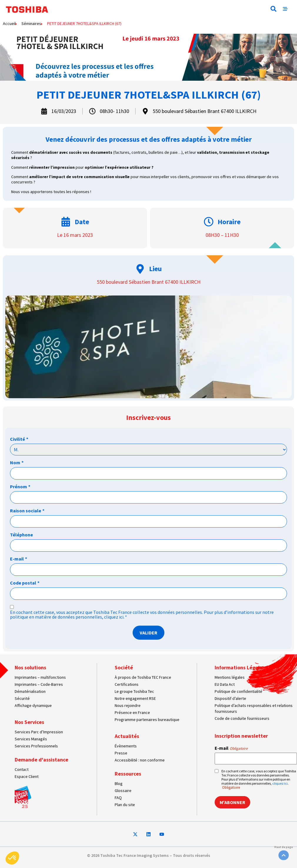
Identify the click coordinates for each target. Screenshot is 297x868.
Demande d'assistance (41, 760)
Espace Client (27, 776)
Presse (121, 753)
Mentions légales (230, 677)
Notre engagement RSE (135, 698)
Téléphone (21, 535)
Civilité (19, 439)
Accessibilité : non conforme (140, 760)
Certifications (127, 684)
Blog (119, 783)
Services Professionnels (36, 746)
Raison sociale (27, 511)
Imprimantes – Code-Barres (39, 684)
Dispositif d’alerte (230, 698)
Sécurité (22, 698)
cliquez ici (114, 617)
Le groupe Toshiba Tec (134, 691)
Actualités (127, 736)
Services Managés (31, 739)
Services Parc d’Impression (39, 732)
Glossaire (123, 791)
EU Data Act (225, 684)
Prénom (20, 487)
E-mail (19, 559)
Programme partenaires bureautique (147, 720)
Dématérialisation (30, 691)
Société (124, 667)
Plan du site (125, 805)
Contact (22, 769)
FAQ (118, 798)
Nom (17, 462)
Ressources (128, 774)
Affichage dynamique (33, 705)
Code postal (25, 583)
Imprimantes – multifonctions (40, 677)
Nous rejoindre (128, 705)
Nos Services (29, 722)
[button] (273, 9)
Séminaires (31, 23)
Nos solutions (30, 667)
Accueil (9, 23)
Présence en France (132, 712)
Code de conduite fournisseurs (242, 718)
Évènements (126, 746)
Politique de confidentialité (238, 691)
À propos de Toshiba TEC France (143, 677)
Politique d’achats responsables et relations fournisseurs (254, 708)
